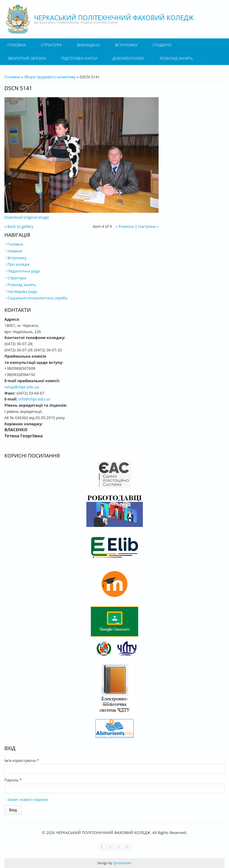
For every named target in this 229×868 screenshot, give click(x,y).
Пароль (13, 780)
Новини (15, 251)
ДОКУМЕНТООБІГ (129, 58)
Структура (51, 45)
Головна (17, 45)
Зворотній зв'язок (27, 58)
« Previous (125, 226)
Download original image (27, 217)
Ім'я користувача (22, 760)
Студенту (162, 45)
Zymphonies (122, 863)
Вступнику (17, 258)
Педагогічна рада (24, 271)
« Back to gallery (19, 226)
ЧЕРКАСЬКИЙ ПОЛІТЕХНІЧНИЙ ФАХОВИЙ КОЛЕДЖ (114, 17)
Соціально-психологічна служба (37, 298)
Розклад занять (176, 58)
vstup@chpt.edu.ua (22, 387)
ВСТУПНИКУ (126, 45)
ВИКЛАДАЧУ (88, 45)
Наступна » (148, 226)
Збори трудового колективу (50, 77)
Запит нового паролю (28, 799)
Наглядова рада (22, 291)
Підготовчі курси (79, 58)
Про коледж (18, 264)
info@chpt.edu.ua (34, 399)
